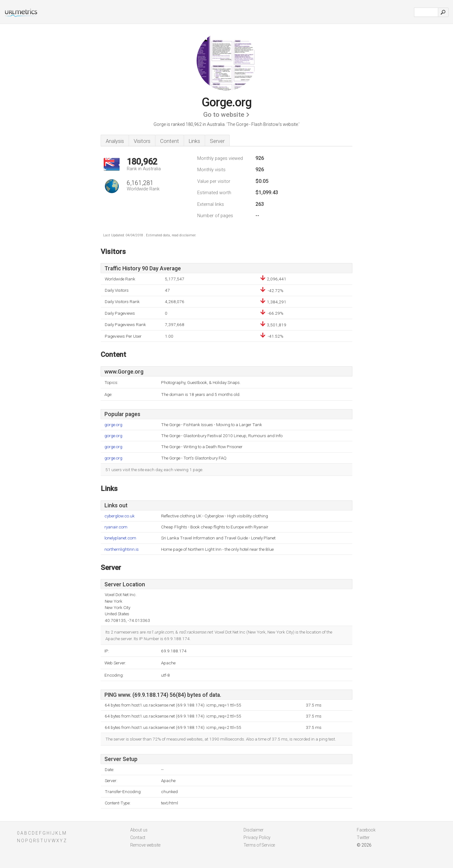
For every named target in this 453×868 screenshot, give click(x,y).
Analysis (115, 141)
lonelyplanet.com (120, 538)
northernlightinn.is (122, 549)
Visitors (142, 141)
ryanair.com (116, 527)
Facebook (366, 830)
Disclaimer (254, 830)
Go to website (224, 115)
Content (170, 141)
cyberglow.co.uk (120, 516)
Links (194, 141)
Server (217, 141)
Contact (138, 837)
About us (139, 830)
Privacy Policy (257, 837)
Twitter (363, 837)
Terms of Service (259, 845)
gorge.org (113, 425)
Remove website (145, 845)
